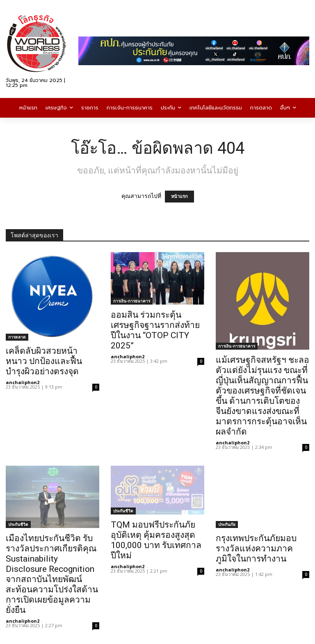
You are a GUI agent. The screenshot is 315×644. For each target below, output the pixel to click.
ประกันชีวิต (18, 524)
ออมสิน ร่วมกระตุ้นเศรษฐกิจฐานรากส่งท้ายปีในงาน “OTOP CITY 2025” (155, 330)
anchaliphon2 (23, 382)
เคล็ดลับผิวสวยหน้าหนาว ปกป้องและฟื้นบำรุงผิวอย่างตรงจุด (44, 361)
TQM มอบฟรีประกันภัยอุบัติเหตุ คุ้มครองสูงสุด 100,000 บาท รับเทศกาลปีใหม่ (156, 540)
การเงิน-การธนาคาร (132, 301)
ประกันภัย (227, 524)
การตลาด (17, 337)
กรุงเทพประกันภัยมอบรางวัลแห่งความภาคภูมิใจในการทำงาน (256, 548)
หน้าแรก (179, 197)
